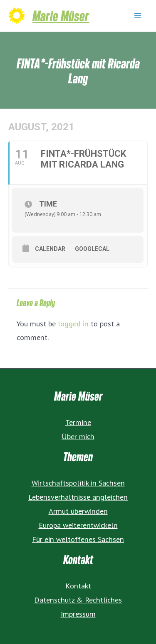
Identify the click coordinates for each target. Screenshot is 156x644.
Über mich (78, 436)
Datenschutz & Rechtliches (78, 600)
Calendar (50, 249)
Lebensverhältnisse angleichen (78, 497)
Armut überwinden (78, 511)
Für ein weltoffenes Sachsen (78, 539)
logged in (73, 323)
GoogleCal (92, 249)
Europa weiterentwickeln (78, 525)
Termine (78, 422)
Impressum (78, 614)
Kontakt (78, 586)
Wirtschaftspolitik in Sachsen (78, 483)
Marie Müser (61, 16)
